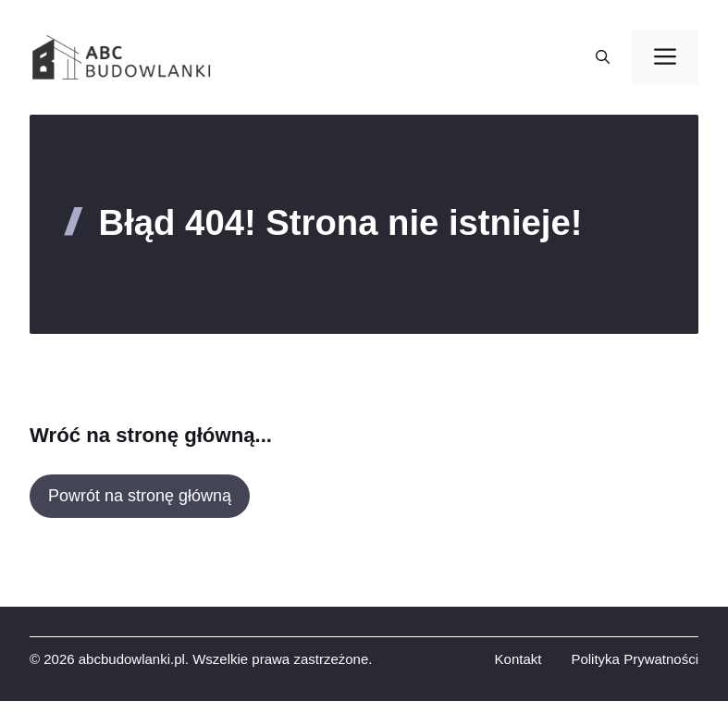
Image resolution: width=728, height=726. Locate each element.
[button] (603, 57)
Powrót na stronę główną (140, 496)
